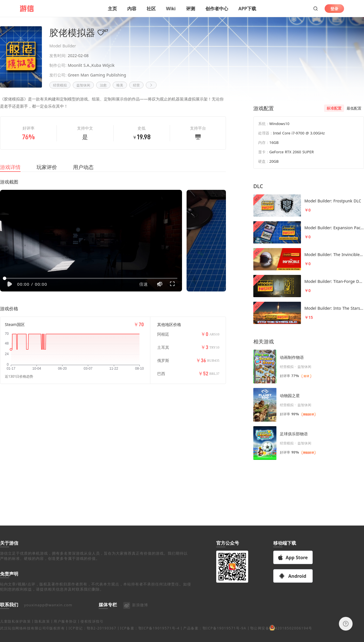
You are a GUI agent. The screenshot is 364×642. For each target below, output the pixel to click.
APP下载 (247, 9)
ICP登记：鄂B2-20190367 (92, 635)
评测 (191, 9)
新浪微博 (135, 612)
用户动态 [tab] (83, 174)
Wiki (171, 9)
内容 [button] (132, 9)
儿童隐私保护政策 (15, 628)
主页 (112, 9)
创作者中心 (217, 9)
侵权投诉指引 (92, 628)
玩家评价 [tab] (47, 174)
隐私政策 (42, 628)
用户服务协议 (65, 628)
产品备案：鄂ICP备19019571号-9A (215, 635)
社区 (151, 9)
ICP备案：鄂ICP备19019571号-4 (150, 635)
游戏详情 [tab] (10, 174)
